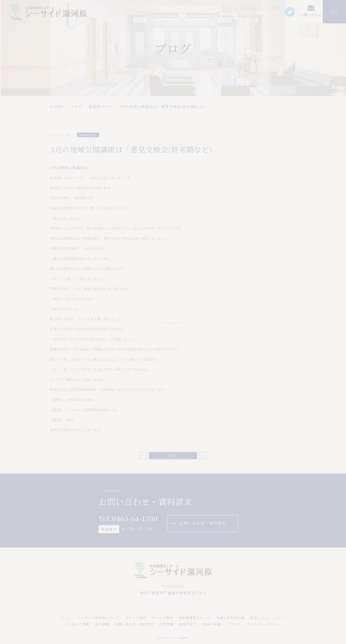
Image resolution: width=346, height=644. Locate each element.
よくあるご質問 (77, 624)
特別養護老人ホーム (195, 618)
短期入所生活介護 (230, 618)
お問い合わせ (311, 15)
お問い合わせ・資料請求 (203, 523)
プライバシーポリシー (264, 624)
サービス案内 (163, 618)
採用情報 (167, 624)
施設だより (188, 624)
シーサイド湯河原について (98, 618)
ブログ (235, 624)
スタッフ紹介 (136, 618)
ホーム (66, 618)
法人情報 (102, 624)
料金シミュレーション (268, 618)
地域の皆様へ (213, 624)
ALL (173, 455)
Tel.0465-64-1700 (251, 8)
